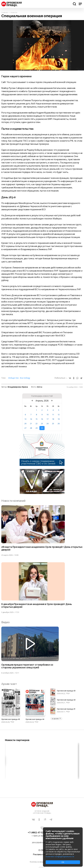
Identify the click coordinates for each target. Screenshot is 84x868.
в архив (56, 719)
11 (53, 415)
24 (47, 424)
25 (53, 424)
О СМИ (42, 850)
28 (31, 428)
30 (42, 428)
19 (59, 419)
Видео (5, 622)
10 (47, 415)
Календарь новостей (42, 396)
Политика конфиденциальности (42, 862)
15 (37, 419)
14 (31, 419)
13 (25, 419)
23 (42, 424)
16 (42, 419)
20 (25, 424)
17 (47, 419)
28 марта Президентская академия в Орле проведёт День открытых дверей (42, 548)
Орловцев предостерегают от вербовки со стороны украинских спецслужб (27, 666)
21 (31, 424)
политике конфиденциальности (60, 856)
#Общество (14, 378)
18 (53, 419)
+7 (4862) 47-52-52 (37, 832)
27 (25, 428)
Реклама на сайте (42, 854)
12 (59, 415)
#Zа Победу (25, 378)
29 (37, 428)
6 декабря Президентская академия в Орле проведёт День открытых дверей (37, 606)
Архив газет (9, 684)
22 (37, 424)
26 (59, 424)
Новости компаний (13, 501)
